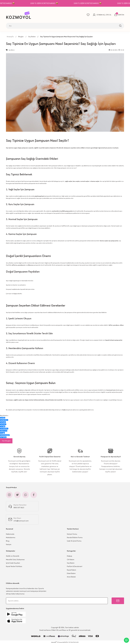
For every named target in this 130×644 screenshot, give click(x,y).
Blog (8, 541)
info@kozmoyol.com (67, 410)
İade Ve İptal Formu (74, 541)
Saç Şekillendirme (4, 429)
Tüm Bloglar (6, 441)
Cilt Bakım (71, 560)
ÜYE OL (109, 15)
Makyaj (69, 556)
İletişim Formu (72, 534)
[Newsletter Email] (57, 601)
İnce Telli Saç (3, 437)
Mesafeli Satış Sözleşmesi (15, 560)
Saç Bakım (71, 563)
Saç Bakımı (3, 418)
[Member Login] (94, 15)
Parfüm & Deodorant (75, 566)
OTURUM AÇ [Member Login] (101, 15)
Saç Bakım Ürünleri (4, 420)
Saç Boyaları (3, 422)
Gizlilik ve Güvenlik (13, 556)
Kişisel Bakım (71, 570)
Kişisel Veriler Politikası (14, 566)
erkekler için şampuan (5, 435)
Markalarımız (11, 537)
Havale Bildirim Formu (75, 537)
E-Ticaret (60, 642)
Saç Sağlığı (3, 426)
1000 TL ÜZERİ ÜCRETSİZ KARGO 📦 (50, 3)
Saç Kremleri (3, 424)
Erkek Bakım (71, 573)
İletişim (9, 544)
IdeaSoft (54, 642)
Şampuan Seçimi (4, 431)
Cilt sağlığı (2, 433)
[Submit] (118, 601)
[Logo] (19, 15)
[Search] (65, 26)
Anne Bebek (71, 577)
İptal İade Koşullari (13, 563)
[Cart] (119, 15)
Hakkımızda (10, 534)
